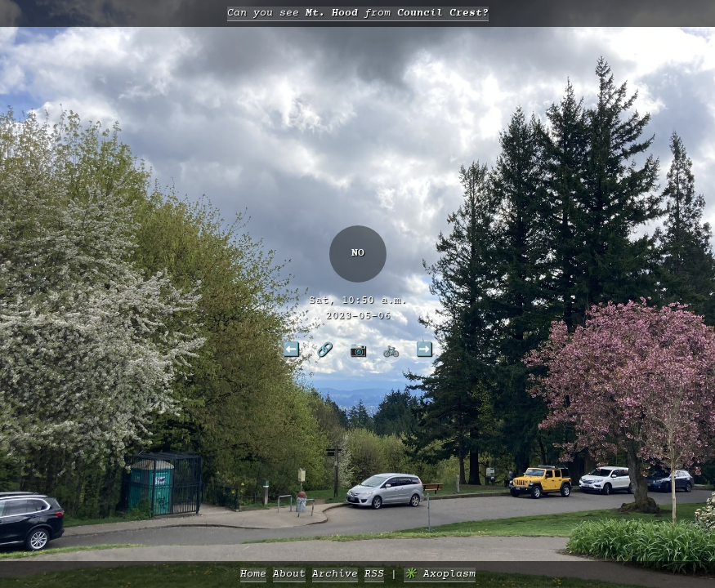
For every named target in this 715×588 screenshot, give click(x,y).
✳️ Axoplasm (440, 575)
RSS (374, 575)
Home (253, 575)
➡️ (424, 349)
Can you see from (358, 13)
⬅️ (291, 349)
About (289, 575)
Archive (335, 575)
